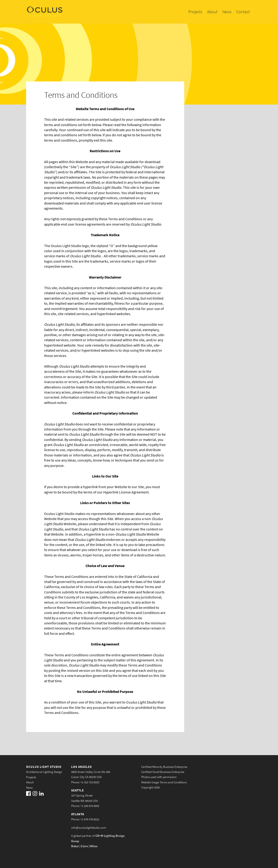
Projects (195, 12)
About (212, 12)
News (227, 12)
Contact (243, 12)
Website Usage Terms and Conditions (164, 782)
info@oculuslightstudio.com (89, 827)
